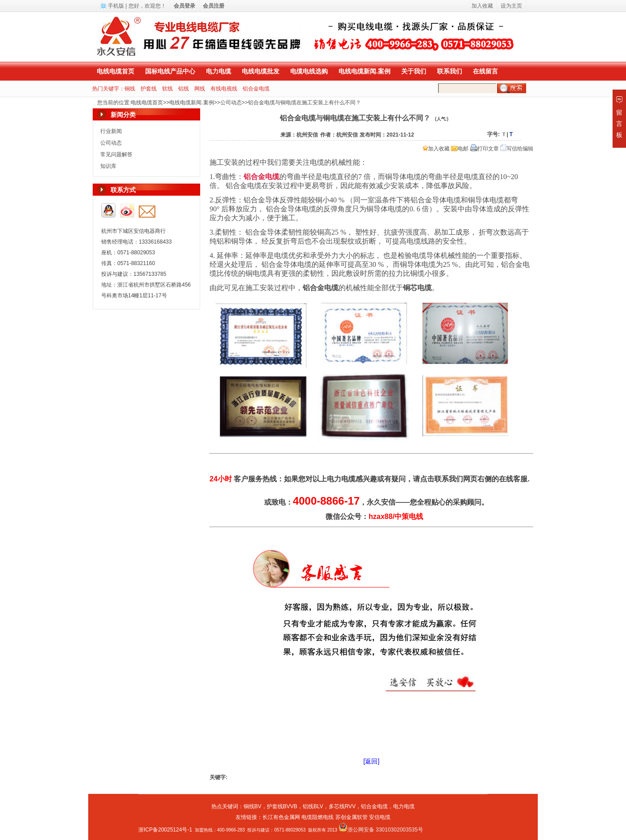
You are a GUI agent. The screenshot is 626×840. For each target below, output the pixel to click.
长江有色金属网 (281, 817)
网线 (200, 89)
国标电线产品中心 (170, 71)
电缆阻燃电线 (317, 817)
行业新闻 (111, 131)
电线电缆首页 (116, 71)
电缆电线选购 (309, 71)
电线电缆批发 (261, 71)
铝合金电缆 (256, 89)
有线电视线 (224, 89)
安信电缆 (380, 817)
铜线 (130, 89)
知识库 (108, 166)
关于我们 (414, 71)
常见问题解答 (116, 154)
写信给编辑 (517, 149)
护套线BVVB (282, 806)
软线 (167, 89)
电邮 (460, 149)
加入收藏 (436, 149)
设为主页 (511, 6)
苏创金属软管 (352, 817)
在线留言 (485, 71)
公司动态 (231, 103)
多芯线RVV (342, 806)
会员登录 (184, 6)
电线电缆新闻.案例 (364, 71)
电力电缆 (219, 71)
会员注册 (214, 6)
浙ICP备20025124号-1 (165, 830)
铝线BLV (313, 806)
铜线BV (253, 806)
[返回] (372, 761)
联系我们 (450, 71)
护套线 (149, 89)
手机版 (116, 6)
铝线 (184, 89)
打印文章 (485, 149)
